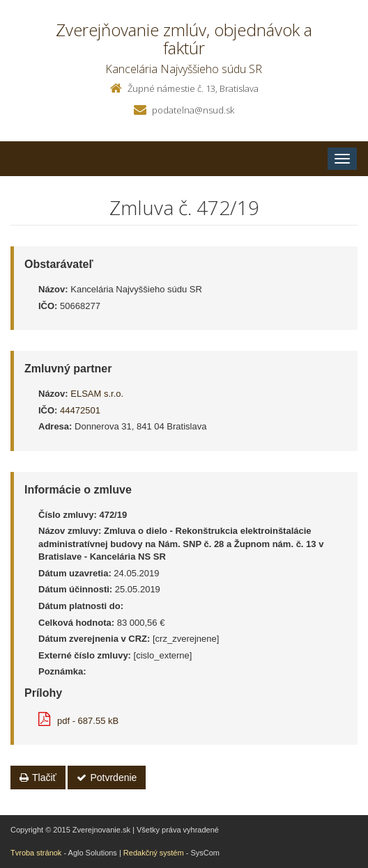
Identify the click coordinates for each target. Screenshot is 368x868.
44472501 (80, 410)
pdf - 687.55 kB (78, 721)
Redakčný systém (154, 853)
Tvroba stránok (36, 853)
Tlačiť (38, 778)
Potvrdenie (107, 778)
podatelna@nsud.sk (193, 110)
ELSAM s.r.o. (97, 394)
